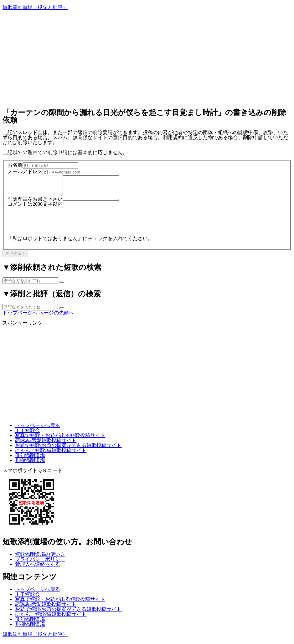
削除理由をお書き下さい (35, 204)
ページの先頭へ (56, 317)
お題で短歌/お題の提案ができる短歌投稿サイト (68, 450)
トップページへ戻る (38, 430)
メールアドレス (25, 172)
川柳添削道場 (30, 465)
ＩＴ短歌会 (28, 435)
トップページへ (20, 317)
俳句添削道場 (30, 460)
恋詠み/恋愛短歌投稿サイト (46, 445)
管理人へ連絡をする (38, 569)
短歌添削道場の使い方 (40, 559)
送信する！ (15, 258)
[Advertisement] (147, 59)
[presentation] (55, 224)
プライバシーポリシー (40, 564)
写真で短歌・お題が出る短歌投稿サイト (60, 440)
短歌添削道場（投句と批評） (35, 7)
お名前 (15, 165)
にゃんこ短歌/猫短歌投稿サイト (51, 455)
